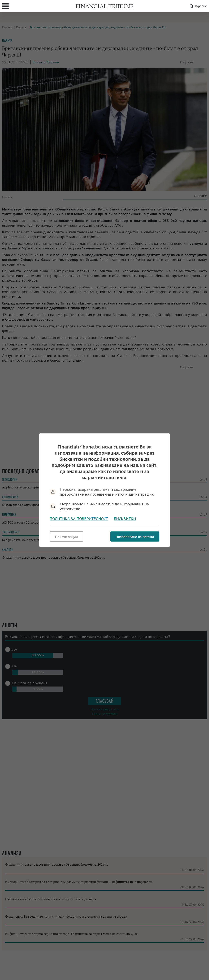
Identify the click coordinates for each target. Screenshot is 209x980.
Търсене (198, 6)
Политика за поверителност (79, 519)
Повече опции (66, 537)
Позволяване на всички (135, 537)
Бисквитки (125, 519)
